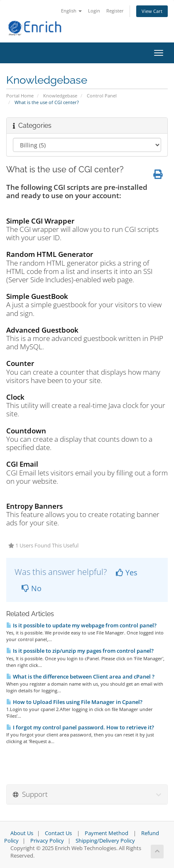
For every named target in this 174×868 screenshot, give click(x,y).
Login (94, 11)
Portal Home (20, 96)
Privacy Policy (47, 841)
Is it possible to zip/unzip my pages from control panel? (80, 651)
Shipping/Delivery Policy (105, 841)
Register (115, 11)
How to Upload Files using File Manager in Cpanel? (74, 702)
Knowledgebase (60, 96)
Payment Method (107, 833)
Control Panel (102, 96)
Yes (127, 572)
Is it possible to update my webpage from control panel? (81, 625)
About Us (22, 833)
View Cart (152, 11)
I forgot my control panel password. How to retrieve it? (80, 727)
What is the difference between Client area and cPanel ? (80, 676)
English (71, 11)
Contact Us (58, 833)
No (32, 588)
